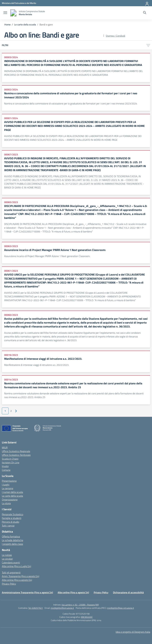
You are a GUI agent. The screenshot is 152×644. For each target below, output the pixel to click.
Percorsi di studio (10, 522)
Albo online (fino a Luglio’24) (16, 566)
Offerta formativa (11, 536)
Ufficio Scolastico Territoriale (16, 455)
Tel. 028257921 (36, 608)
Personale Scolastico (13, 514)
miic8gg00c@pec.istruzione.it (121, 608)
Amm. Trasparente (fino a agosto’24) (21, 576)
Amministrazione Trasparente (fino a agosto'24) (27, 592)
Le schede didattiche (13, 540)
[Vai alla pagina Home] (7, 24)
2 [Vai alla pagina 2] (11, 411)
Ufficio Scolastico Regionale (16, 451)
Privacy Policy (9, 584)
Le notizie (7, 555)
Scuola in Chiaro (10, 459)
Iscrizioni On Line (11, 462)
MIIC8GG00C (87, 617)
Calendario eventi (11, 562)
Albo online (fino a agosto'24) (73, 592)
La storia (6, 503)
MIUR (5, 447)
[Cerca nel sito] (145, 13)
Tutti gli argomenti (11, 572)
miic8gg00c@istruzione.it (62, 608)
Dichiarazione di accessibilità (128, 592)
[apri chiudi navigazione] (5, 13)
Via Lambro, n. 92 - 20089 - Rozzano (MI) (80, 605)
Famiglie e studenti (12, 518)
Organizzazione (10, 500)
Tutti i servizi (8, 526)
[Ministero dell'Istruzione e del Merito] (19, 3)
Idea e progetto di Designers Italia (133, 632)
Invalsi (5, 466)
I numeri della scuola (12, 492)
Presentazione (9, 481)
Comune (6, 470)
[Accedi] (147, 3)
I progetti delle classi (12, 544)
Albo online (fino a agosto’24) (17, 580)
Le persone (8, 488)
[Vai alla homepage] (13, 13)
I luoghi (6, 485)
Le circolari (7, 559)
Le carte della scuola (12, 496)
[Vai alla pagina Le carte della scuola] (25, 24)
